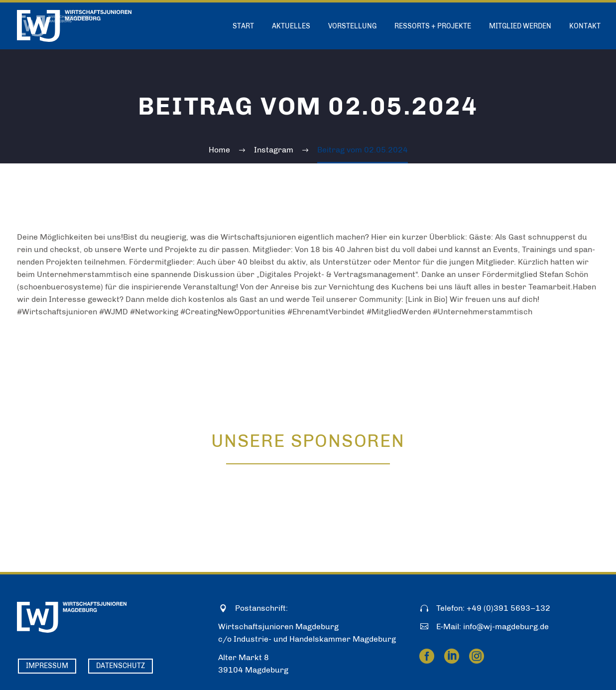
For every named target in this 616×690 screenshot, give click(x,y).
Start (243, 26)
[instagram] (477, 656)
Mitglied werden (520, 26)
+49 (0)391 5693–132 (508, 608)
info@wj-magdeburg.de (506, 626)
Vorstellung (352, 26)
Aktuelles (291, 26)
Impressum (47, 666)
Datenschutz (121, 666)
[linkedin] (452, 656)
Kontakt (585, 26)
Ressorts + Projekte (433, 26)
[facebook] (427, 656)
